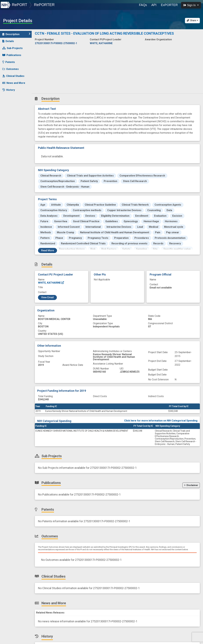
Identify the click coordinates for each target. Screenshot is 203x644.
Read (48, 250)
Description (16, 34)
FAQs (143, 5)
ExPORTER (169, 5)
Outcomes (11, 69)
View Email (47, 297)
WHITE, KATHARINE (51, 283)
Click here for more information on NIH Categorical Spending (161, 421)
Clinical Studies (13, 76)
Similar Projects (14, 97)
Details (8, 41)
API (154, 5)
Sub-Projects (13, 48)
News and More (14, 83)
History (9, 90)
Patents (9, 62)
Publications (12, 55)
